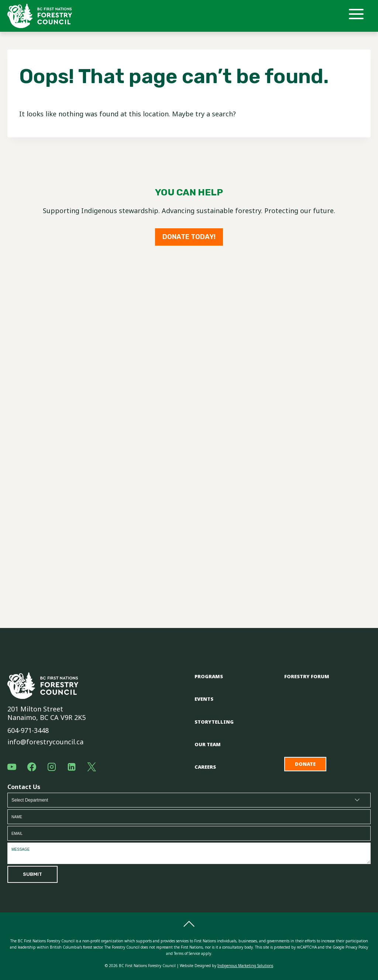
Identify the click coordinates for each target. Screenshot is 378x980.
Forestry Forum (307, 676)
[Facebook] (32, 767)
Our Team (208, 744)
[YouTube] (12, 767)
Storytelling (214, 722)
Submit (32, 874)
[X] (92, 767)
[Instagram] (52, 767)
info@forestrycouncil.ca (45, 742)
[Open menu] (359, 16)
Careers (205, 767)
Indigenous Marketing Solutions (245, 966)
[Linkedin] (72, 767)
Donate (305, 764)
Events (204, 699)
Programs (209, 676)
